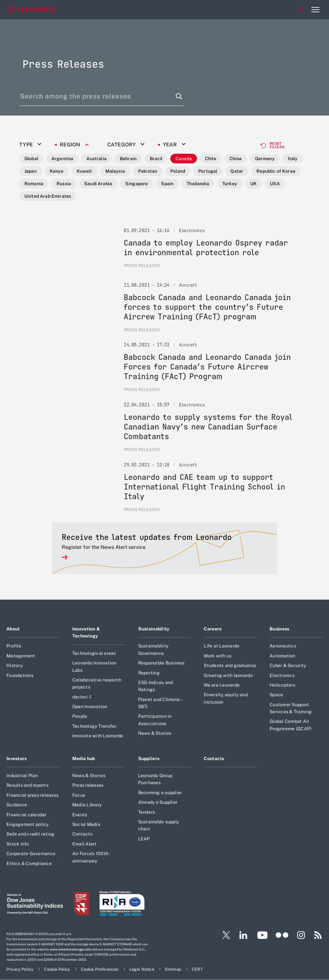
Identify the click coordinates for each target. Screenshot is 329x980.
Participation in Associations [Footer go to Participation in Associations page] (155, 720)
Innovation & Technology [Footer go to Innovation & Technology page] (86, 632)
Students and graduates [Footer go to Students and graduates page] (230, 665)
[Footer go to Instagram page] (301, 935)
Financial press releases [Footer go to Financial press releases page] (32, 795)
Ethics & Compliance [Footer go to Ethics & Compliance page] (29, 863)
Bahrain (128, 159)
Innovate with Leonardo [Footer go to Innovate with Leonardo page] (98, 736)
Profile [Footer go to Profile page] (14, 646)
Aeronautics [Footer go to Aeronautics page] (283, 646)
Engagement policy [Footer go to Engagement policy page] (27, 824)
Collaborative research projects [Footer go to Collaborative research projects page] (97, 683)
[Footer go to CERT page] (197, 969)
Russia (64, 184)
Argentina (62, 159)
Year (170, 145)
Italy (293, 159)
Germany (265, 159)
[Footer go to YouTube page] (262, 935)
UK (253, 184)
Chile (211, 159)
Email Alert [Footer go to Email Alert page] (84, 844)
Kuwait (84, 171)
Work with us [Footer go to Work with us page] (218, 656)
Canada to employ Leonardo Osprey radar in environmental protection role (206, 248)
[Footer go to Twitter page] (224, 935)
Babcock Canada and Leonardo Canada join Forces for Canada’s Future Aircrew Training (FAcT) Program (207, 367)
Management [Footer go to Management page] (21, 656)
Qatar (237, 171)
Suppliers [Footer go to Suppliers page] (149, 759)
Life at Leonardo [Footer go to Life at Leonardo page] (222, 646)
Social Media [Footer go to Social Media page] (86, 824)
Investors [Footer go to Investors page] (17, 759)
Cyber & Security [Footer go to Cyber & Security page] (288, 665)
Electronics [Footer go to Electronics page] (282, 675)
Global (31, 159)
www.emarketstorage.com (70, 949)
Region (70, 145)
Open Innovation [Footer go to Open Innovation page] (90, 707)
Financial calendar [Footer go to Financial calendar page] (27, 815)
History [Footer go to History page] (14, 665)
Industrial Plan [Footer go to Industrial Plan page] (22, 776)
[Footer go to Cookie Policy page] (58, 969)
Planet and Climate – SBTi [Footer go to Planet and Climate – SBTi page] (160, 703)
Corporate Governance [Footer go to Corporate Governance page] (31, 854)
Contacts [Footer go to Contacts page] (82, 834)
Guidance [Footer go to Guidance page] (17, 805)
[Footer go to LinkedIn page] (243, 935)
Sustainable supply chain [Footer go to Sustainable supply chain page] (159, 825)
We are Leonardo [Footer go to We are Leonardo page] (222, 685)
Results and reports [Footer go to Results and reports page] (27, 785)
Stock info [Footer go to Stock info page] (18, 844)
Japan (31, 171)
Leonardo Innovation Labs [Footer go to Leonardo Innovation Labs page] (94, 666)
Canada (184, 159)
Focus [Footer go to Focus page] (79, 795)
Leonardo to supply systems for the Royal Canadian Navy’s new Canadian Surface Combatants (208, 427)
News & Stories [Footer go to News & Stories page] (155, 733)
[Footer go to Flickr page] (282, 935)
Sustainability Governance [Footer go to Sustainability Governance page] (153, 649)
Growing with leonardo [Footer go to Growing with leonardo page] (228, 675)
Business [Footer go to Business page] (279, 629)
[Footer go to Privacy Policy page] (20, 969)
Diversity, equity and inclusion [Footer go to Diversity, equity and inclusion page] (226, 698)
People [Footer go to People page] (80, 716)
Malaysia (115, 171)
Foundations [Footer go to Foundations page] (20, 675)
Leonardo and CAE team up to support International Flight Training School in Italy (204, 487)
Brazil (156, 159)
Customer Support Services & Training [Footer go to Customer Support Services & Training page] (291, 708)
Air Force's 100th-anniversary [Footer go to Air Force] (91, 857)
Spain (167, 184)
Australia (96, 159)
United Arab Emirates (48, 196)
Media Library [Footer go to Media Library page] (87, 805)
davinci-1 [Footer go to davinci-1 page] (82, 697)
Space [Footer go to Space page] (276, 695)
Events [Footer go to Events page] (80, 815)
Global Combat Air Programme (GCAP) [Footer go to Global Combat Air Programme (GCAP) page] (290, 725)
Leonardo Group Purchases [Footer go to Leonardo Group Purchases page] (155, 779)
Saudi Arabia (98, 184)
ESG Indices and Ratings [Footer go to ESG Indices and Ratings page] (156, 686)
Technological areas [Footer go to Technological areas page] (94, 653)
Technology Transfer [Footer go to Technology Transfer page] (94, 726)
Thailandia (198, 184)
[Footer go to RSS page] (318, 935)
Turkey (230, 184)
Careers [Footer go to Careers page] (213, 629)
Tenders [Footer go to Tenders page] (147, 812)
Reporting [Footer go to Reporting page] (149, 673)
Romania (34, 184)
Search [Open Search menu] (301, 10)
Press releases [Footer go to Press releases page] (88, 785)
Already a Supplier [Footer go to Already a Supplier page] (158, 802)
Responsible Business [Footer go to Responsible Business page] (161, 663)
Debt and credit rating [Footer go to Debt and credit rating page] (31, 834)
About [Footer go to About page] (13, 629)
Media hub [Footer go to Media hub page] (84, 759)
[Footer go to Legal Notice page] (142, 969)
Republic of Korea (276, 171)
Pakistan (148, 171)
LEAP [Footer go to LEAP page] (144, 839)
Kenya (57, 171)
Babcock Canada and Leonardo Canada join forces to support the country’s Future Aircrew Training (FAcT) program (207, 307)
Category (122, 145)
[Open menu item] (315, 10)
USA (275, 184)
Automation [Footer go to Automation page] (283, 656)
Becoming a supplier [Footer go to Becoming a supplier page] (160, 793)
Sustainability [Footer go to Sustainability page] (154, 629)
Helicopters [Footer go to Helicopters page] (282, 685)
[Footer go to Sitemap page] (173, 969)
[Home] (32, 10)
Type (26, 145)
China (236, 159)
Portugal (208, 171)
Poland (178, 171)
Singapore (137, 184)
